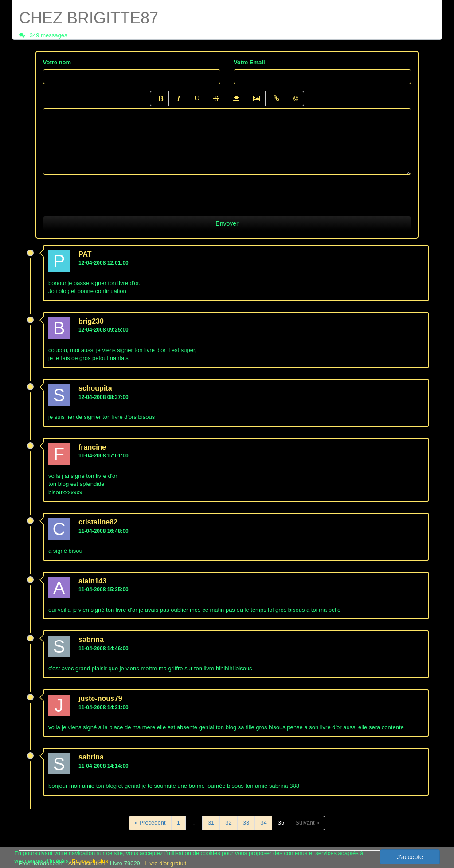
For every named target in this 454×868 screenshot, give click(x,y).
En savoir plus (90, 861)
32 (228, 823)
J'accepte (410, 857)
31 (211, 823)
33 (246, 823)
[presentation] (110, 192)
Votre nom (57, 62)
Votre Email (249, 62)
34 (263, 823)
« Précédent (150, 823)
